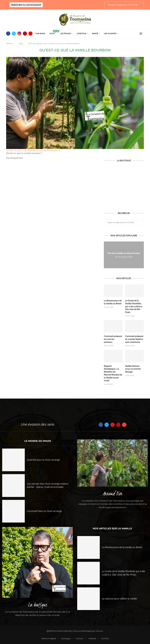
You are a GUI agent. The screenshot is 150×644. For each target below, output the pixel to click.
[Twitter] (14, 34)
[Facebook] (8, 34)
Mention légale (49, 638)
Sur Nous (40, 33)
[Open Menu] (141, 34)
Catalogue (66, 638)
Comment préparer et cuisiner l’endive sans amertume (134, 339)
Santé (95, 33)
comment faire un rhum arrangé (44, 511)
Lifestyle (82, 33)
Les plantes (110, 33)
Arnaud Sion (17, 158)
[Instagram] (19, 34)
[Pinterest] (25, 34)
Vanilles (105, 638)
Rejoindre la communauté (26, 5)
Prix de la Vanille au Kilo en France (124, 253)
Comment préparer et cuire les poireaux (113, 339)
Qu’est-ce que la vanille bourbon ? (24, 153)
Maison (10, 43)
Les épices (66, 33)
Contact (80, 638)
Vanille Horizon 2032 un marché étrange (133, 369)
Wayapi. (100, 631)
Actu (53, 33)
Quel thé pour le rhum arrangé (43, 460)
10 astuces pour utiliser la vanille (119, 598)
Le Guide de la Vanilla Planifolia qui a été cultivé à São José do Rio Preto (134, 306)
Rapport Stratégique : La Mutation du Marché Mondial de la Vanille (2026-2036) (113, 373)
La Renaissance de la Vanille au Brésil (113, 302)
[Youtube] (30, 34)
